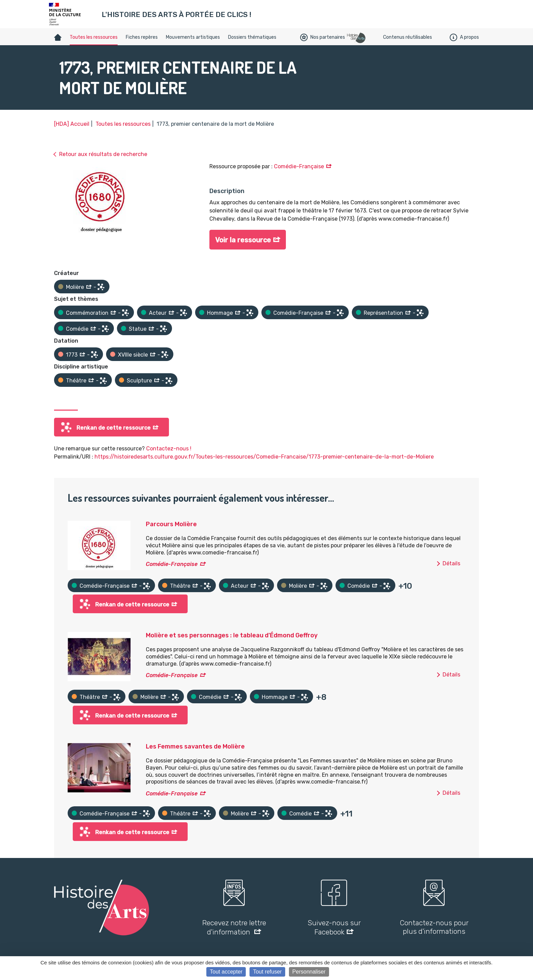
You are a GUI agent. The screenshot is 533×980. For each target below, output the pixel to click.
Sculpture (139, 381)
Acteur (158, 313)
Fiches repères (142, 37)
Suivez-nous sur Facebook (334, 927)
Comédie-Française (299, 166)
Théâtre (76, 381)
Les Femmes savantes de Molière (195, 746)
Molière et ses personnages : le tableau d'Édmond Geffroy (232, 635)
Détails (451, 563)
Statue (138, 329)
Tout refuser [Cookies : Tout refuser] (267, 972)
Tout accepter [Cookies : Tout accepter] (226, 972)
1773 (72, 355)
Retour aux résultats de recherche (103, 154)
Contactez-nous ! (169, 449)
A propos (464, 37)
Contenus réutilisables (408, 37)
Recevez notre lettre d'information (234, 927)
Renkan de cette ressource (114, 428)
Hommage (220, 313)
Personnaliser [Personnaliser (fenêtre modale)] (309, 972)
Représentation (383, 313)
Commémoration (87, 313)
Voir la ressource (243, 240)
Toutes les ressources (94, 37)
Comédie (77, 329)
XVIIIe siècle (133, 355)
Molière (75, 287)
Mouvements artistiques (193, 37)
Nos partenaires (323, 37)
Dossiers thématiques (252, 37)
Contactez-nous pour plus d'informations (434, 927)
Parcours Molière (171, 524)
